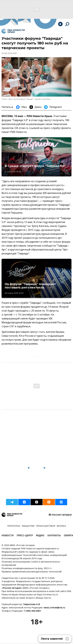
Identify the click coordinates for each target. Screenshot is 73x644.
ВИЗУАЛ (61, 526)
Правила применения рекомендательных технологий (32, 572)
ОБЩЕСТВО (28, 526)
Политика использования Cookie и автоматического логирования (31, 564)
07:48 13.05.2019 (9, 53)
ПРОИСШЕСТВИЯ (46, 526)
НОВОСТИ (8, 536)
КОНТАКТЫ (54, 536)
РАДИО (40, 536)
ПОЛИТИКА (14, 526)
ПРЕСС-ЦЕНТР (25, 536)
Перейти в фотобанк (43, 99)
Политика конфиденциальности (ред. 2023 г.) (26, 569)
